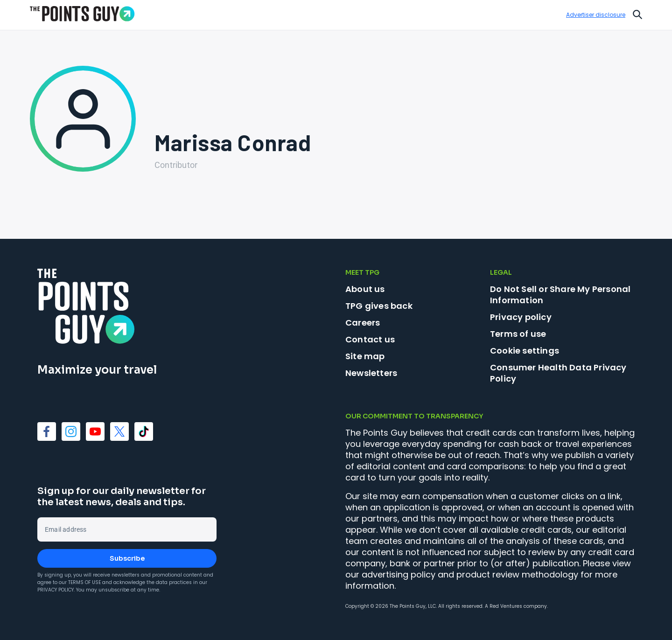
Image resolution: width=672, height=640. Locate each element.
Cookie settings (525, 351)
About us (365, 289)
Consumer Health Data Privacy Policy (558, 373)
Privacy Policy (56, 590)
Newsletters (371, 373)
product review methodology (517, 574)
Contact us (370, 339)
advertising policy (399, 574)
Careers (363, 323)
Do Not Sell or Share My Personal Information (560, 295)
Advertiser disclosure (596, 15)
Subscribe (127, 558)
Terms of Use (84, 582)
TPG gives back (379, 306)
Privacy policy (521, 317)
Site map (365, 356)
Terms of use (518, 334)
